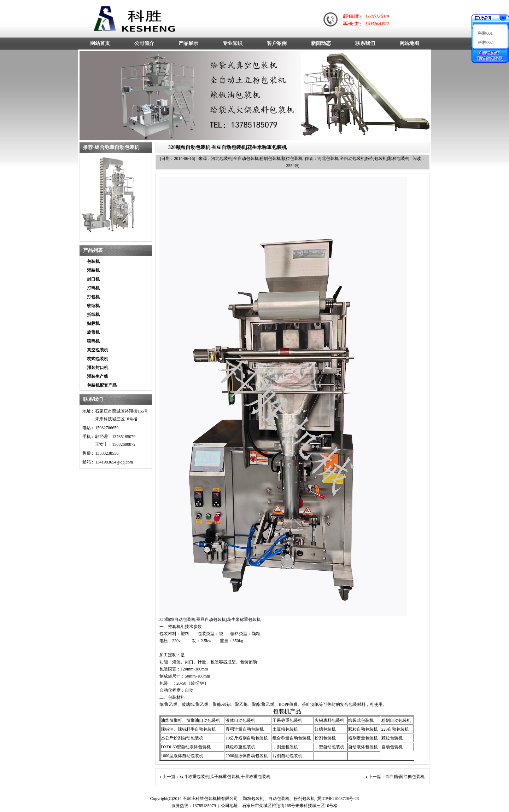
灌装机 (93, 270)
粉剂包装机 (325, 738)
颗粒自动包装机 (363, 729)
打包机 (93, 297)
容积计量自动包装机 (245, 729)
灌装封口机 (98, 368)
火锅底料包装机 (329, 720)
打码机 (93, 288)
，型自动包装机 (329, 747)
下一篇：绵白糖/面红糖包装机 (396, 777)
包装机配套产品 (102, 385)
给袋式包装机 (361, 720)
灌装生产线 (98, 376)
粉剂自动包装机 (396, 720)
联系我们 (93, 399)
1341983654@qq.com (114, 462)
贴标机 (93, 323)
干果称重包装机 (287, 720)
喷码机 (93, 341)
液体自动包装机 (240, 720)
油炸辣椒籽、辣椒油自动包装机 (191, 720)
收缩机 (93, 306)
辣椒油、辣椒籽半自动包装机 (188, 729)
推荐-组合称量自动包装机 (111, 147)
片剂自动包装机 (287, 756)
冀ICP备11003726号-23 (338, 799)
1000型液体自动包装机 (182, 756)
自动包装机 (392, 747)
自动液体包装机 (363, 747)
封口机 (93, 279)
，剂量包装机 (285, 747)
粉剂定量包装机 (363, 738)
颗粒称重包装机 (240, 747)
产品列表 (93, 250)
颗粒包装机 (392, 738)
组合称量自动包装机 (292, 738)
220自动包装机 (395, 729)
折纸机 (93, 315)
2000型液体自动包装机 (247, 756)
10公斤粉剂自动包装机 (247, 738)
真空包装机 (98, 350)
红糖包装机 (325, 729)
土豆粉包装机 (285, 729)
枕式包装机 (98, 359)
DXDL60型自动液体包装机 (186, 747)
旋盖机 (93, 332)
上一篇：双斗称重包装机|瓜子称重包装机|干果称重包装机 (217, 777)
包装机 (93, 261)
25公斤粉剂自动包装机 (182, 738)
